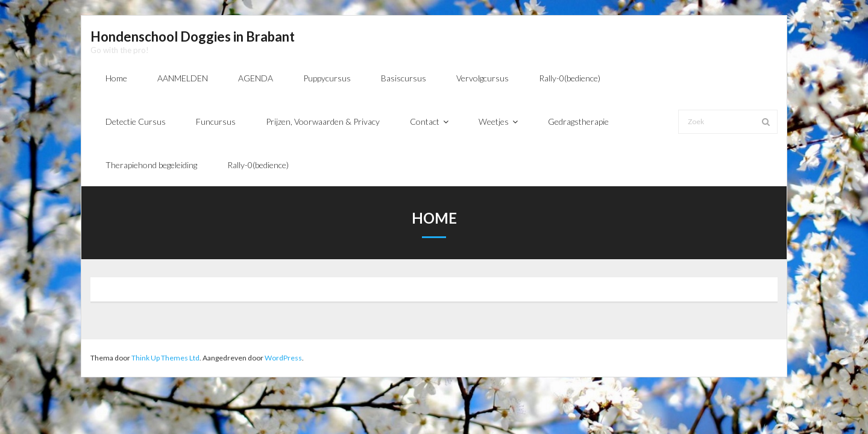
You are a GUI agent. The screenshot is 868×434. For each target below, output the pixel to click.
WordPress (283, 358)
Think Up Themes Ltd (165, 358)
